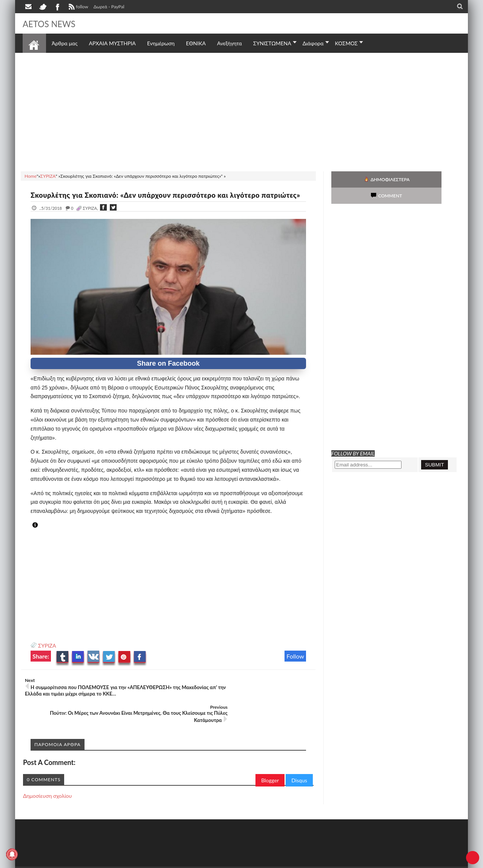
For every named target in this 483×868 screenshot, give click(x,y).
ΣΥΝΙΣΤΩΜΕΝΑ (272, 43)
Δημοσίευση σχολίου (47, 784)
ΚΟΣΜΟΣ (347, 43)
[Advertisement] (241, 111)
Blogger (270, 769)
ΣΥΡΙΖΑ (47, 655)
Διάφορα (313, 43)
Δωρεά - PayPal (109, 7)
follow (78, 8)
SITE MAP (130, 861)
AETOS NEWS (54, 23)
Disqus (299, 769)
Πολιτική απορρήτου (164, 861)
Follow (295, 665)
